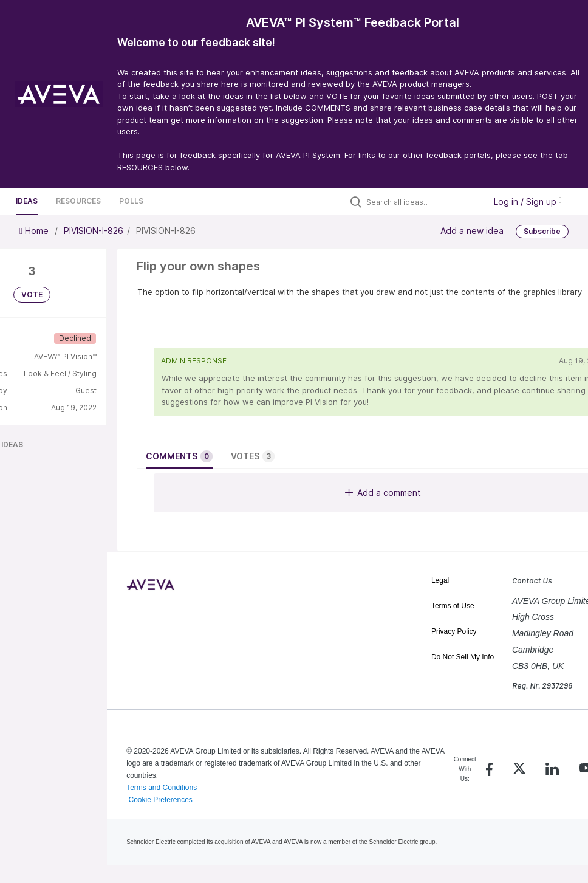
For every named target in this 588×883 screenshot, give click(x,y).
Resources (78, 201)
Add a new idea (472, 231)
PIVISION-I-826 (94, 231)
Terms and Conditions (162, 788)
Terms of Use (453, 606)
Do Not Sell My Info (463, 657)
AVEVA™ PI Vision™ (65, 356)
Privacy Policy (454, 631)
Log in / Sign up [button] (528, 201)
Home (35, 231)
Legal (440, 580)
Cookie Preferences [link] (160, 800)
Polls (131, 201)
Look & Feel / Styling (60, 373)
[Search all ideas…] (423, 202)
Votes (253, 456)
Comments (179, 456)
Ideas (27, 201)
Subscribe (542, 231)
